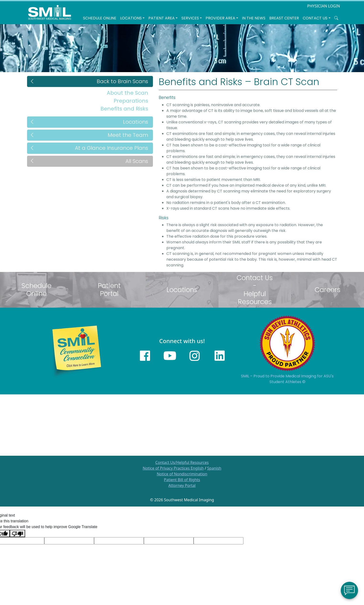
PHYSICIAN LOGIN (324, 6)
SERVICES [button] (190, 18)
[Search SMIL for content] (336, 18)
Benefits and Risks (124, 109)
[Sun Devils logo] (287, 343)
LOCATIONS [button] (131, 18)
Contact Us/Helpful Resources (182, 462)
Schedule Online (100, 18)
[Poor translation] (17, 533)
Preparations (131, 101)
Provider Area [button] (220, 18)
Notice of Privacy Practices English (173, 468)
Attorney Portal (182, 485)
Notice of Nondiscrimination (182, 474)
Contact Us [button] (315, 18)
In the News (254, 18)
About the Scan (127, 93)
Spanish (214, 468)
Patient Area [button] (162, 18)
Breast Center (284, 18)
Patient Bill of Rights (182, 480)
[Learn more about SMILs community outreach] (77, 351)
